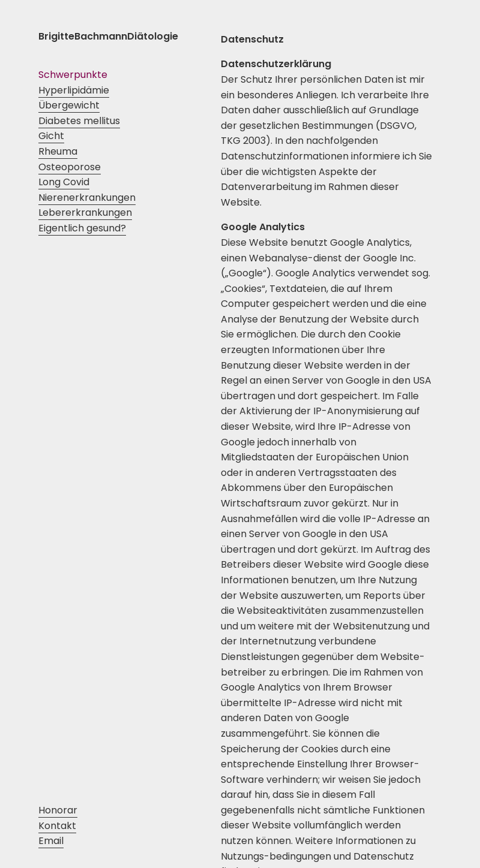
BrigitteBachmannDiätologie (108, 36)
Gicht (51, 136)
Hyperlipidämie (74, 90)
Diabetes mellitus (79, 121)
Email (51, 841)
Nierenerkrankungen (87, 198)
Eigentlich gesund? (82, 228)
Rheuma (58, 151)
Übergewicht (69, 105)
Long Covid (64, 182)
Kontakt (57, 826)
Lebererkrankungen (85, 213)
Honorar (58, 810)
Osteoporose (70, 167)
